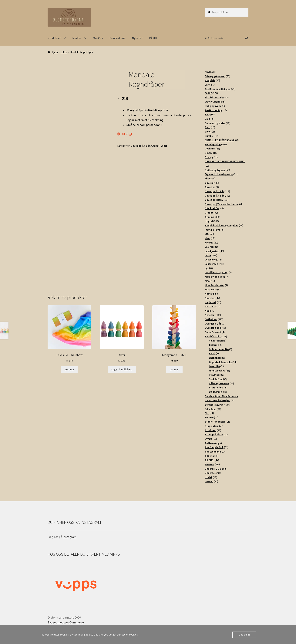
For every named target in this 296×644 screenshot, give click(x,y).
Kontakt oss (117, 38)
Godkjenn (244, 635)
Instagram (70, 537)
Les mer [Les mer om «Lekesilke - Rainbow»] (69, 369)
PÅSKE (153, 38)
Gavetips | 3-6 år (140, 146)
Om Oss (98, 38)
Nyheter (137, 38)
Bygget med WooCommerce (66, 622)
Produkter (54, 38)
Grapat (155, 146)
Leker (64, 52)
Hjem (55, 52)
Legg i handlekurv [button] (122, 369)
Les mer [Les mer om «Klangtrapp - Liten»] (174, 369)
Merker (77, 38)
